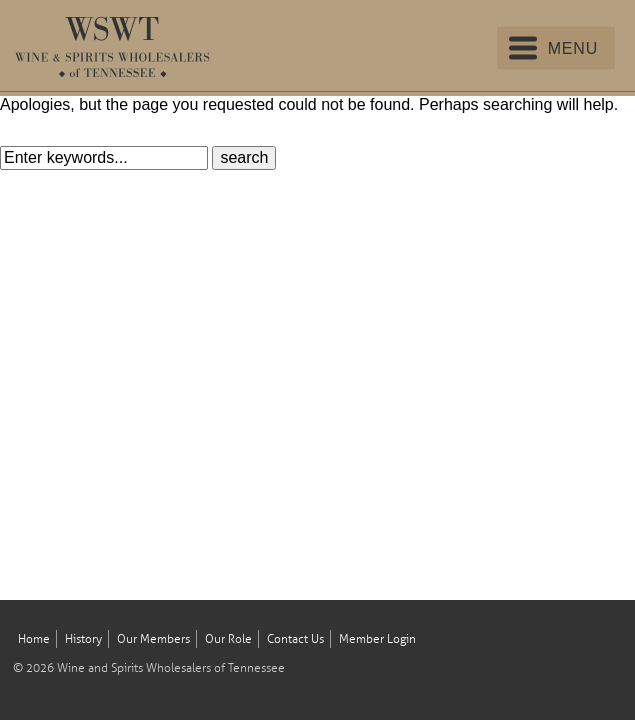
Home (34, 639)
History (83, 639)
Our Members (153, 639)
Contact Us (295, 639)
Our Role (228, 639)
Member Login (377, 639)
